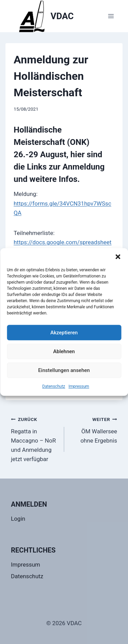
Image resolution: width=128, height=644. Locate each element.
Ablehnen (64, 351)
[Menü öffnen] (111, 16)
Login (18, 519)
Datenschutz (54, 386)
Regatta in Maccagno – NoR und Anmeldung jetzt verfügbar (35, 438)
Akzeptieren (64, 333)
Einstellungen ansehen (64, 370)
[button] (118, 257)
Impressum (79, 386)
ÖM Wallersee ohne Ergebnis (94, 429)
